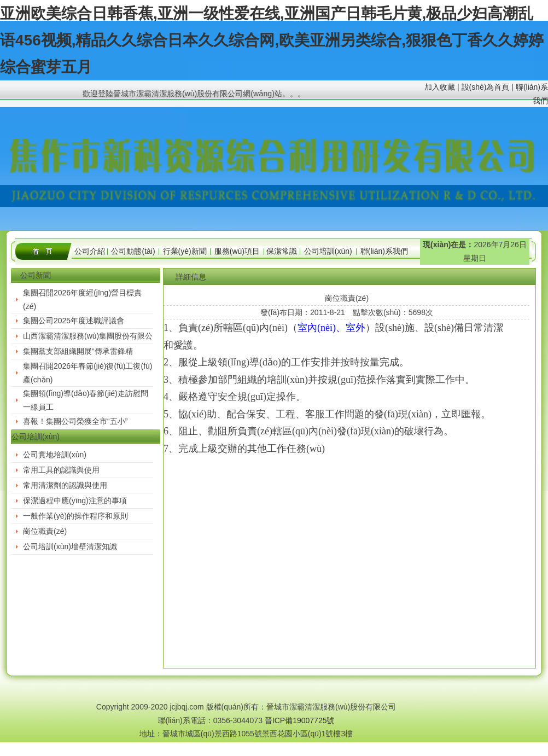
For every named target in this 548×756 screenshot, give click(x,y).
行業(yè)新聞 (185, 251)
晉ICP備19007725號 (300, 720)
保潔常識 (282, 251)
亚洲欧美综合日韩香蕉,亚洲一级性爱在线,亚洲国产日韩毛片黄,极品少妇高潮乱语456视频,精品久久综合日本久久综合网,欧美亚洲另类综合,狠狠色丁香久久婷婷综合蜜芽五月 (272, 40)
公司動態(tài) (133, 251)
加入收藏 (440, 87)
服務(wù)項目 (237, 251)
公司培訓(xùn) (328, 251)
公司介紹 (90, 251)
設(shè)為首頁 (486, 87)
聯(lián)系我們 (384, 251)
